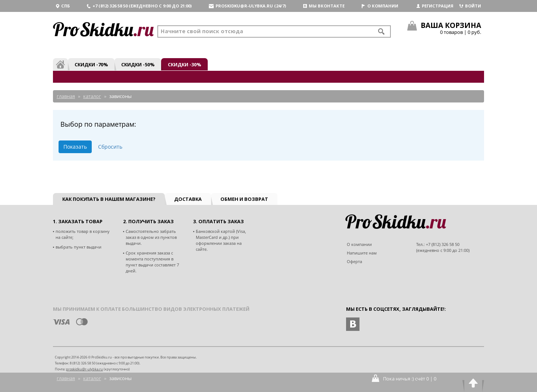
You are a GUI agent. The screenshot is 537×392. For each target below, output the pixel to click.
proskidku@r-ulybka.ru (84, 369)
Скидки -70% (91, 64)
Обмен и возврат (244, 199)
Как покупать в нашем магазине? (109, 199)
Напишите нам (362, 253)
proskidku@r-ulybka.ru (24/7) (247, 6)
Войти (470, 6)
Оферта (354, 261)
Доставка (188, 199)
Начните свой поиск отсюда (202, 31)
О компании (380, 6)
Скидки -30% (184, 64)
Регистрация (435, 6)
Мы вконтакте (324, 6)
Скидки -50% (138, 64)
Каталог (92, 378)
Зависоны (120, 378)
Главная (66, 378)
